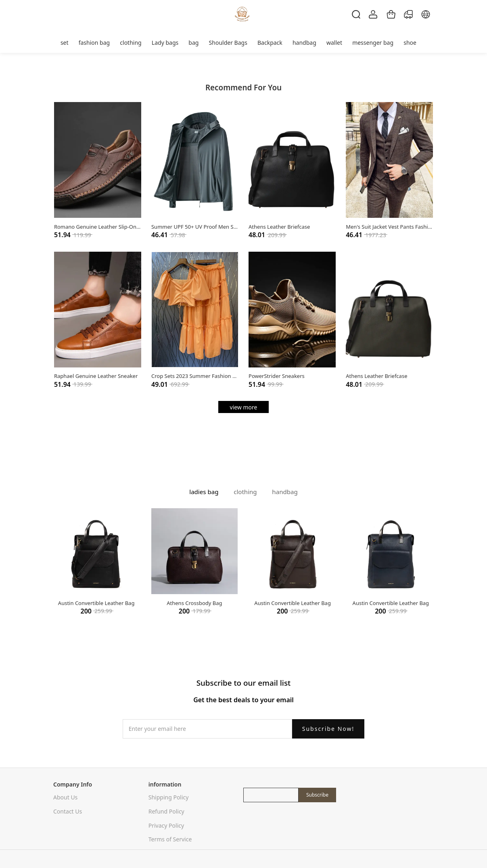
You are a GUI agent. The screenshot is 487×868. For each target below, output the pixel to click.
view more (244, 407)
